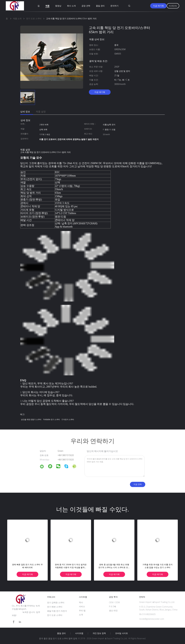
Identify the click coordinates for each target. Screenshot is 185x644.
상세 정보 (25, 112)
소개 (81, 615)
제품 (47, 6)
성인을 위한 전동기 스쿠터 (31, 419)
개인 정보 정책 (99, 633)
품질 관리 (100, 6)
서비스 (82, 606)
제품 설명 (41, 112)
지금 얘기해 (158, 6)
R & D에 (113, 606)
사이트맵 (79, 633)
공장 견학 (86, 6)
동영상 (58, 6)
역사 (81, 602)
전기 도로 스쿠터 (55, 615)
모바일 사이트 (122, 633)
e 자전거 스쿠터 (68, 419)
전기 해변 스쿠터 (55, 607)
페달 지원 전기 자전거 (57, 611)
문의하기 (114, 6)
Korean (173, 6)
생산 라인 (113, 610)
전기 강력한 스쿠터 (56, 603)
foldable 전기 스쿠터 (52, 419)
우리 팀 (82, 610)
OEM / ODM (114, 602)
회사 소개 (71, 6)
